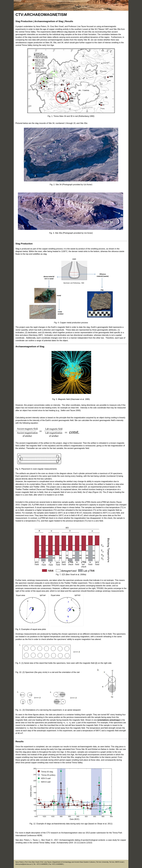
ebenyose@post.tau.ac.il (24, 864)
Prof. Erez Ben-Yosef (32, 862)
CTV (19, 15)
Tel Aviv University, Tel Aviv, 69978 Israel (110, 862)
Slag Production (24, 21)
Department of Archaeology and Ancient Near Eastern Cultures (74, 862)
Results (69, 21)
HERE (40, 835)
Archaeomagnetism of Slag (49, 21)
